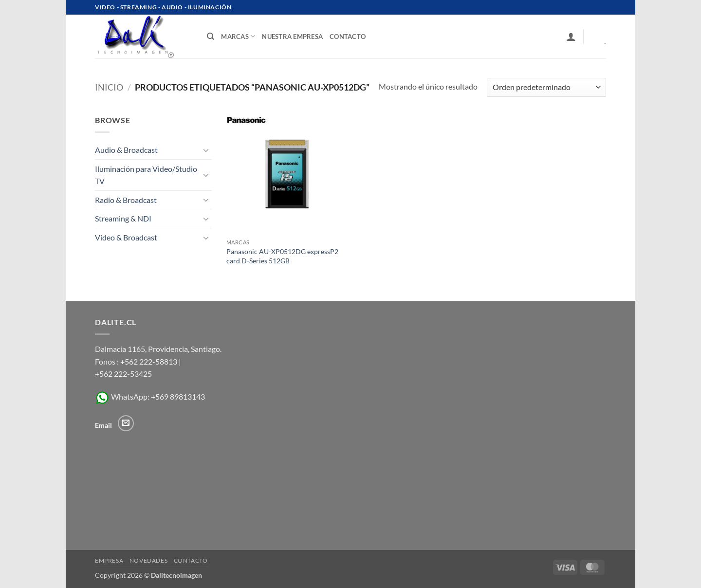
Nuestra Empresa (292, 37)
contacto (348, 37)
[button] (571, 37)
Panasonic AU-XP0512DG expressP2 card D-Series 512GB (282, 256)
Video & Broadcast (126, 237)
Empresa (109, 560)
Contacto (191, 560)
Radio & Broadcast (126, 200)
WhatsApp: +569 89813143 (150, 396)
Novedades (149, 560)
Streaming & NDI (123, 218)
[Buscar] (211, 37)
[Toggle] (206, 150)
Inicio (109, 87)
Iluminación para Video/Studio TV (146, 175)
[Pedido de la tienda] (546, 87)
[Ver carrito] (598, 37)
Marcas (238, 36)
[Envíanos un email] (126, 423)
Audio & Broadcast (126, 150)
